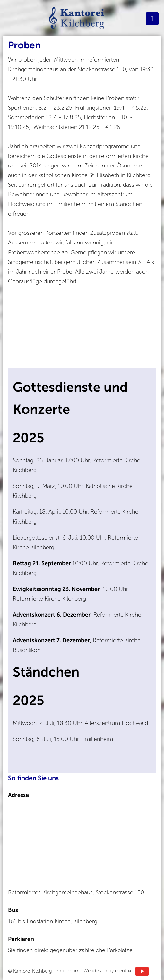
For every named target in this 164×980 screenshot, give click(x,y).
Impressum (68, 971)
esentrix (123, 971)
